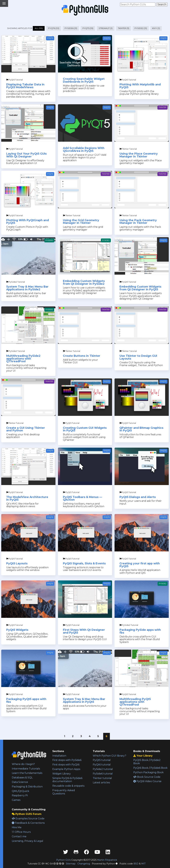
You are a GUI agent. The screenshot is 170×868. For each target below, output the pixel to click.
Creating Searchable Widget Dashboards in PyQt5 (84, 80)
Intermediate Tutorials (26, 769)
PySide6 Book (159, 768)
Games (16, 800)
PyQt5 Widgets (17, 630)
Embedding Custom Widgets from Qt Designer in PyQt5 (140, 288)
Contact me (19, 836)
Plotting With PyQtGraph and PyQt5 (28, 222)
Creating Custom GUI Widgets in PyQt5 (85, 429)
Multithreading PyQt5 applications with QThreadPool (135, 702)
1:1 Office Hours (21, 832)
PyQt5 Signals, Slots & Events (84, 563)
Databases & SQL (22, 778)
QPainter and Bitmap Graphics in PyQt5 (141, 429)
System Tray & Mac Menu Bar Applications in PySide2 (27, 288)
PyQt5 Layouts (17, 563)
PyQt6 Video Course (147, 781)
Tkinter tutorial (102, 778)
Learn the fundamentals (27, 773)
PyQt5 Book (141, 760)
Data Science (20, 782)
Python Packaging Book (148, 772)
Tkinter (162, 107)
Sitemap (71, 864)
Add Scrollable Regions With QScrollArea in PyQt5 (84, 149)
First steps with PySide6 (67, 760)
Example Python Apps (66, 769)
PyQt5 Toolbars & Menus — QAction (83, 498)
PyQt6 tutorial (102, 765)
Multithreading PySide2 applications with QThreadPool (23, 358)
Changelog (84, 864)
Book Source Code (147, 777)
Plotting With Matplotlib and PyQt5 (140, 86)
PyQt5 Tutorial (14, 80)
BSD (136, 864)
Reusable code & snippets (68, 786)
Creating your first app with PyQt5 (140, 565)
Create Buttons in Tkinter (82, 356)
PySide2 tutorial (103, 769)
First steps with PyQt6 (66, 765)
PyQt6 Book (141, 768)
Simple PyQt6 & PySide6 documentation (67, 780)
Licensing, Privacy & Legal (28, 841)
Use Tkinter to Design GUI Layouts (138, 357)
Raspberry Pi (20, 795)
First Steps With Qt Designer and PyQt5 (84, 631)
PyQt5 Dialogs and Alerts (138, 497)
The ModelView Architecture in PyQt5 (27, 498)
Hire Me (17, 827)
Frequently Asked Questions (64, 792)
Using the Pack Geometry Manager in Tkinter (138, 222)
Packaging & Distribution (27, 787)
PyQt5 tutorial (102, 760)
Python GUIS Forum (27, 814)
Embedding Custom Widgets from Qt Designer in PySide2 (84, 282)
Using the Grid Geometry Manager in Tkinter (81, 222)
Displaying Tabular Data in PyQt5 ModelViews (25, 86)
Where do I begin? (23, 764)
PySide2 (49, 240)
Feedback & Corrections (28, 823)
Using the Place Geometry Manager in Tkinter (139, 155)
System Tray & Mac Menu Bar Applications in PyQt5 (84, 700)
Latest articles (101, 783)
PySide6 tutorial (103, 774)
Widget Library (62, 774)
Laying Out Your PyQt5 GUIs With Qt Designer (26, 155)
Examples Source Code (28, 819)
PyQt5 (50, 38)
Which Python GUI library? (109, 756)
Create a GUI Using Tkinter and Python (26, 429)
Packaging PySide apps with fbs (140, 631)
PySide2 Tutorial (16, 282)
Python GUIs (63, 860)
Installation (59, 756)
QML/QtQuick (21, 791)
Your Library (143, 756)
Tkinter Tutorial (128, 149)
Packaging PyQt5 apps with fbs (26, 700)
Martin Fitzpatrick (107, 860)
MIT (143, 864)
